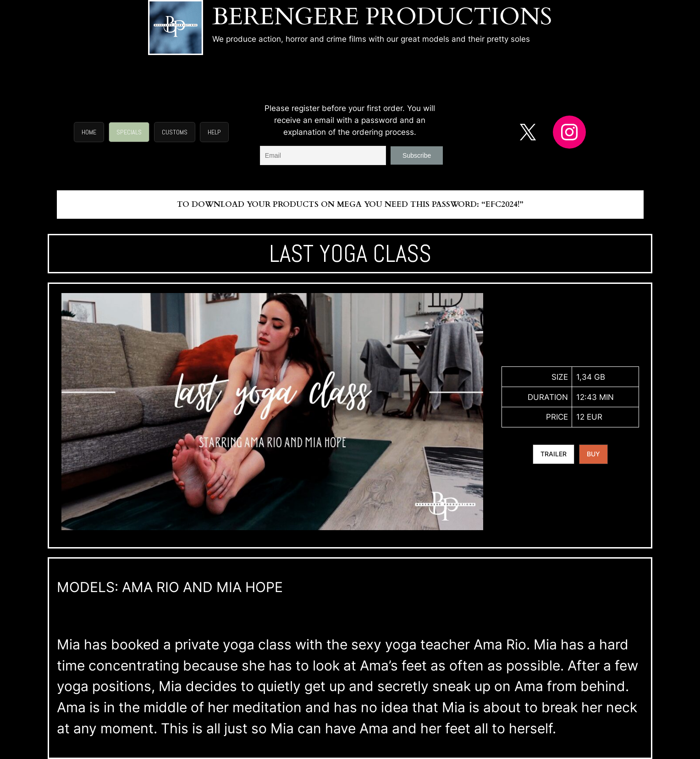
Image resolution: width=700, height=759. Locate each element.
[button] (89, 132)
